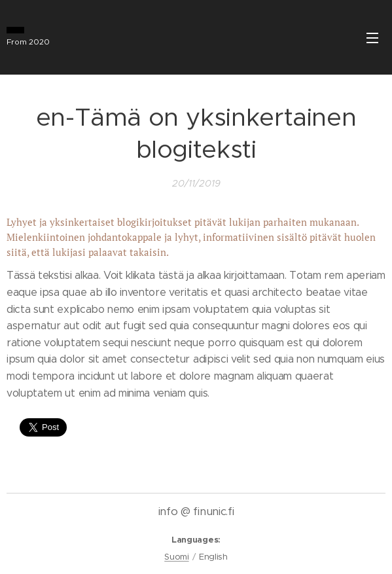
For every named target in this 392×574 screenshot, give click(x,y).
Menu (372, 38)
